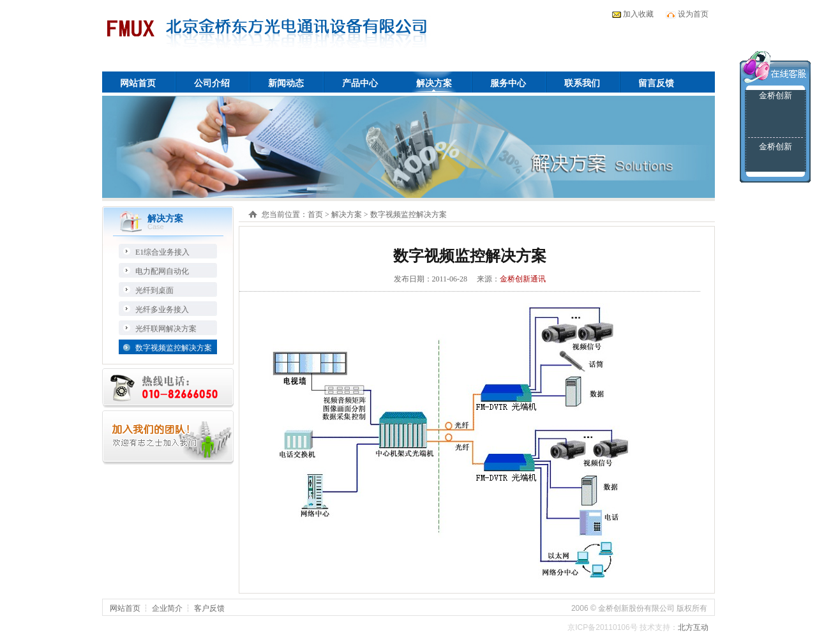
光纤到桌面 (154, 290)
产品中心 (360, 83)
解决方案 (434, 83)
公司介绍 (212, 83)
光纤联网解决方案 (166, 329)
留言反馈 (656, 83)
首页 (315, 214)
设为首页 (693, 14)
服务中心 (508, 83)
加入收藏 (638, 14)
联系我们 (582, 83)
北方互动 (693, 627)
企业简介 (167, 608)
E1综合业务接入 (162, 252)
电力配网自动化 (162, 271)
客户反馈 (209, 608)
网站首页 (138, 83)
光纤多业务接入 (162, 310)
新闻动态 (286, 83)
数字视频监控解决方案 (174, 348)
